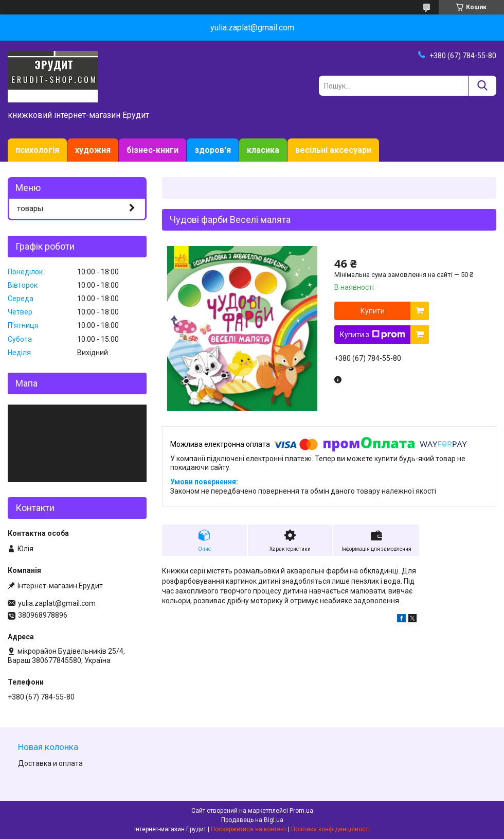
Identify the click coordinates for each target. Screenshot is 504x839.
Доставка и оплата (50, 763)
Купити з (373, 335)
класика (263, 150)
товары (30, 208)
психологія (37, 150)
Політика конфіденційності (330, 829)
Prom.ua (301, 811)
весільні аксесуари (333, 150)
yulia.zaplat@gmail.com (57, 603)
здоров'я (213, 150)
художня (93, 150)
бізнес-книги (152, 150)
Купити (373, 311)
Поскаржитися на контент (249, 829)
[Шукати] (482, 86)
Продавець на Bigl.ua (252, 820)
